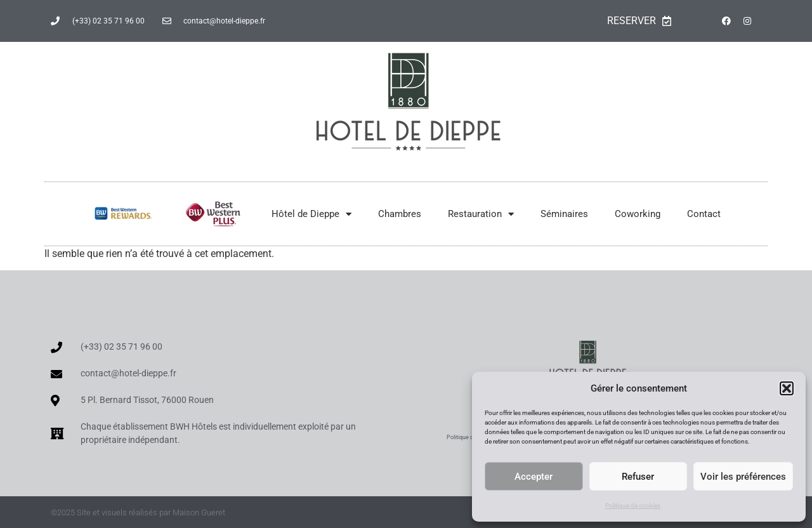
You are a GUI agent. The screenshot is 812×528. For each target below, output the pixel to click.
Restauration (481, 214)
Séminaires (564, 214)
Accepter (534, 477)
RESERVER (639, 21)
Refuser (638, 477)
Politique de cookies (633, 505)
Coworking (638, 214)
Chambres (400, 214)
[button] (787, 388)
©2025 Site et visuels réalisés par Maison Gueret (138, 512)
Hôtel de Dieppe (311, 214)
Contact (704, 214)
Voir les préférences (743, 477)
